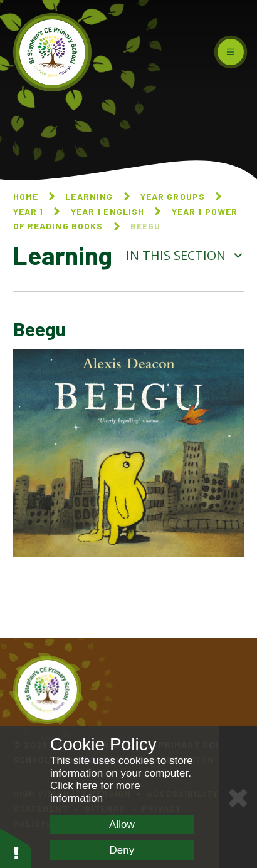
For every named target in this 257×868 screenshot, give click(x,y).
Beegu (146, 226)
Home (26, 196)
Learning (89, 196)
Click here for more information (95, 792)
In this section (185, 255)
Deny (122, 850)
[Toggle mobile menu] (231, 52)
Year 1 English (108, 211)
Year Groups (173, 196)
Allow (122, 824)
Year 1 (29, 211)
